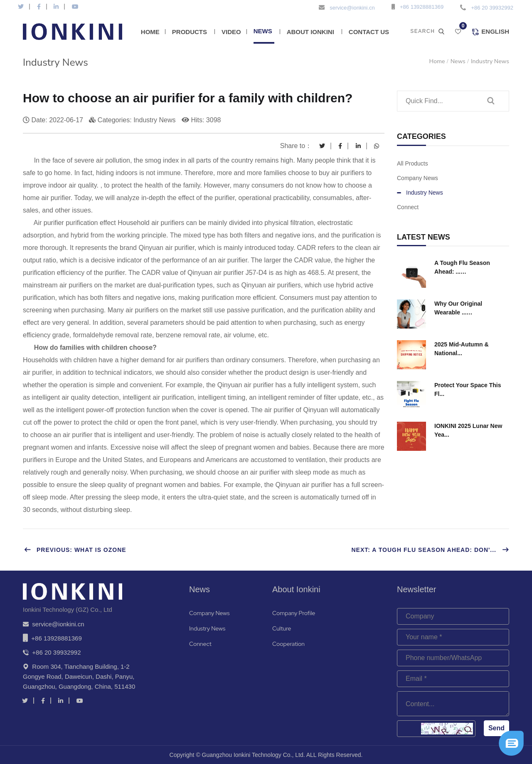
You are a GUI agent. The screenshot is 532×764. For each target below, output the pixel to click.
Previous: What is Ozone (75, 550)
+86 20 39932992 (492, 8)
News (263, 31)
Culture (282, 628)
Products (190, 32)
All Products (413, 163)
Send (496, 728)
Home (150, 32)
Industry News (490, 61)
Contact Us (369, 32)
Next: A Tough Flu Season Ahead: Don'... (430, 550)
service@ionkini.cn (352, 8)
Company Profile (294, 613)
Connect (408, 207)
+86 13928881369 (422, 7)
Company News (417, 178)
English (490, 32)
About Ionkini (310, 32)
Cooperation (288, 644)
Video (231, 32)
